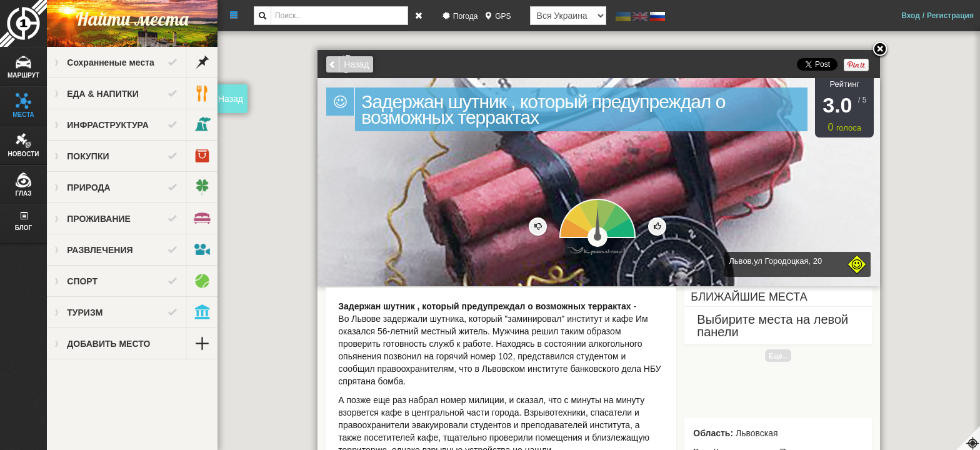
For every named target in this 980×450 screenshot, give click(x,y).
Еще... (779, 356)
